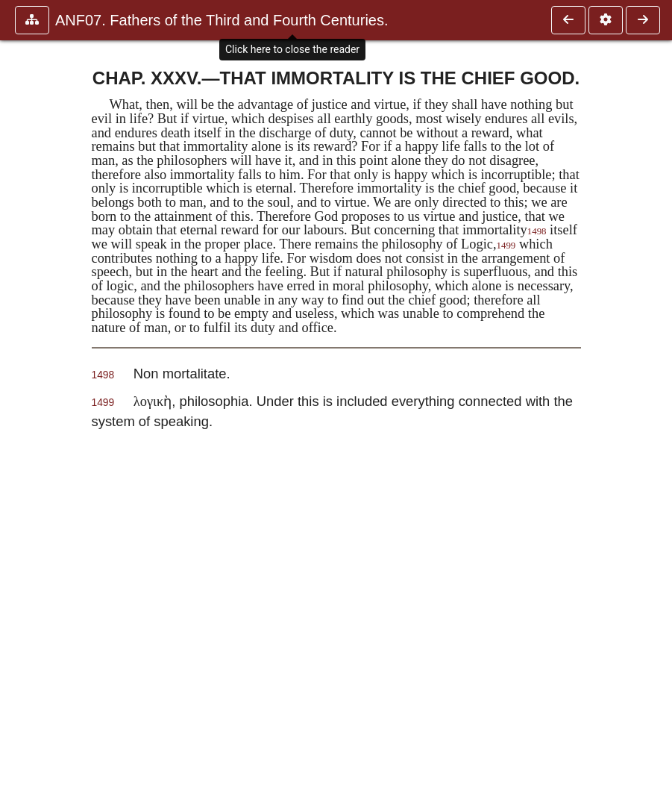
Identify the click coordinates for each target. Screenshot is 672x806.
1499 (506, 246)
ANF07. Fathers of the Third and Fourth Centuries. (222, 20)
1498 (537, 231)
